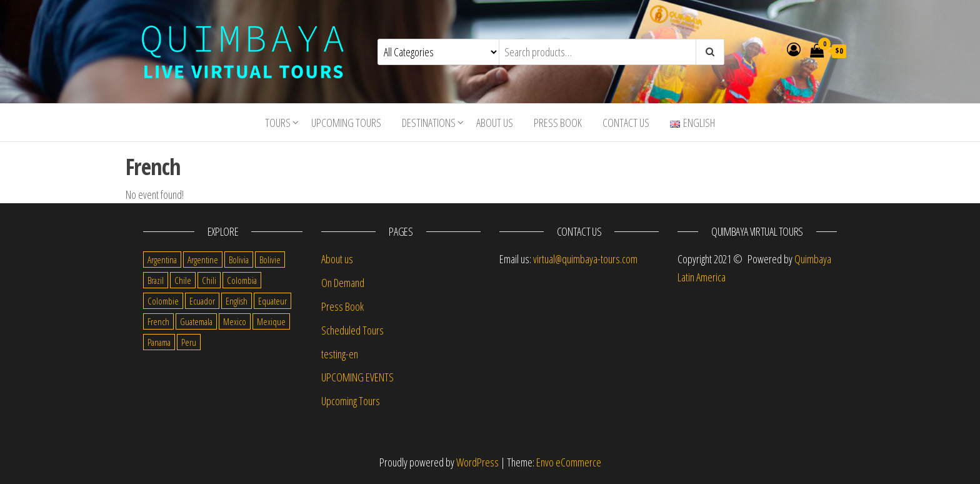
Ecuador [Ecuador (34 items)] (202, 301)
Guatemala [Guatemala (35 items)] (196, 321)
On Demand (343, 283)
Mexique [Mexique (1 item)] (271, 321)
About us (495, 123)
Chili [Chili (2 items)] (209, 280)
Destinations (429, 123)
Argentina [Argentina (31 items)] (162, 260)
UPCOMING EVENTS (357, 377)
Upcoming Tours (346, 123)
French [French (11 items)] (158, 321)
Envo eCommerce (569, 462)
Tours (278, 123)
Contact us (626, 123)
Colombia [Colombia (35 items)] (242, 280)
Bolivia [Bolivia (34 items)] (239, 260)
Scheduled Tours (352, 330)
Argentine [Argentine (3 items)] (203, 260)
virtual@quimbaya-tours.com (585, 259)
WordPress (477, 462)
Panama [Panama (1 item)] (159, 342)
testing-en (340, 354)
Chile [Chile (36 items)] (183, 280)
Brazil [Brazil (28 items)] (156, 280)
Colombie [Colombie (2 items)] (163, 301)
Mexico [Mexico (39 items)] (235, 321)
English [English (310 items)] (237, 301)
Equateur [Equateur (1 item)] (272, 301)
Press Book (558, 123)
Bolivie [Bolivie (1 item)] (270, 260)
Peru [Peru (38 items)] (189, 342)
